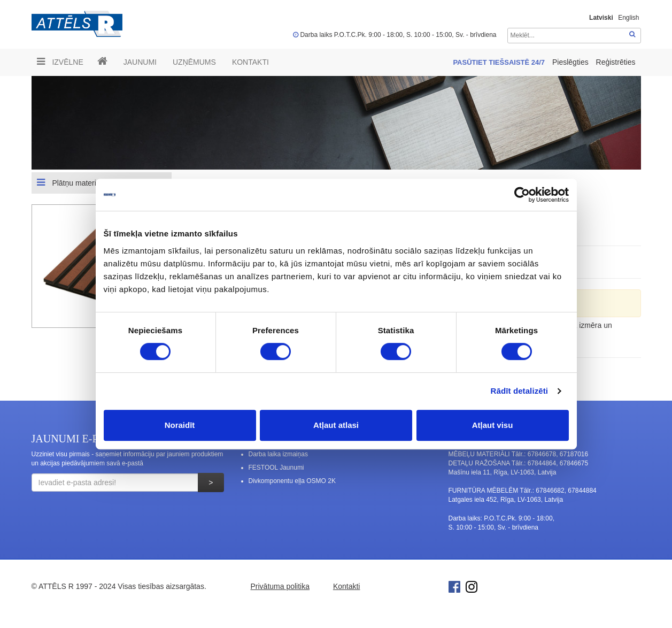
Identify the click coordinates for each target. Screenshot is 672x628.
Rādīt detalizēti (519, 391)
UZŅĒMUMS (194, 62)
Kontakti (250, 62)
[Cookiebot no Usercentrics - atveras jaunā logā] (522, 195)
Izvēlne (60, 62)
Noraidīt (180, 425)
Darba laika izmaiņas (278, 454)
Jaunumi (140, 62)
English (628, 18)
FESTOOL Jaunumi (276, 468)
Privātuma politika (280, 586)
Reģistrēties (616, 62)
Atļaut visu (493, 425)
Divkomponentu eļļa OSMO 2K (292, 481)
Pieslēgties (571, 62)
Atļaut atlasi (336, 425)
